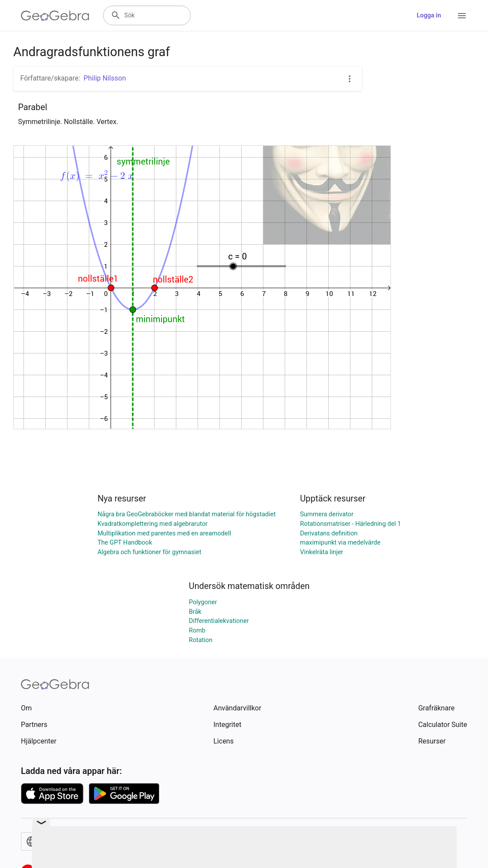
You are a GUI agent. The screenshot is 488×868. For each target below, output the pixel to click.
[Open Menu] (462, 16)
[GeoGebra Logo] (55, 16)
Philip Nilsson (105, 78)
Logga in (429, 15)
